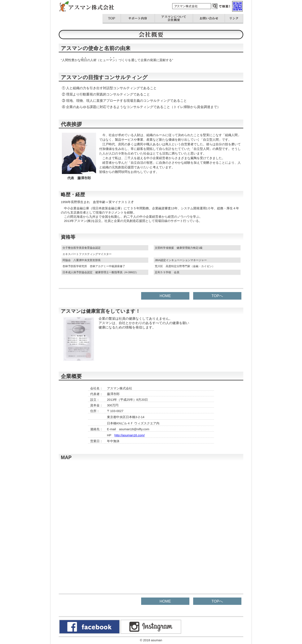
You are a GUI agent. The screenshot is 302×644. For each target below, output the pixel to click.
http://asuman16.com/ (130, 435)
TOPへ (217, 296)
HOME (165, 296)
